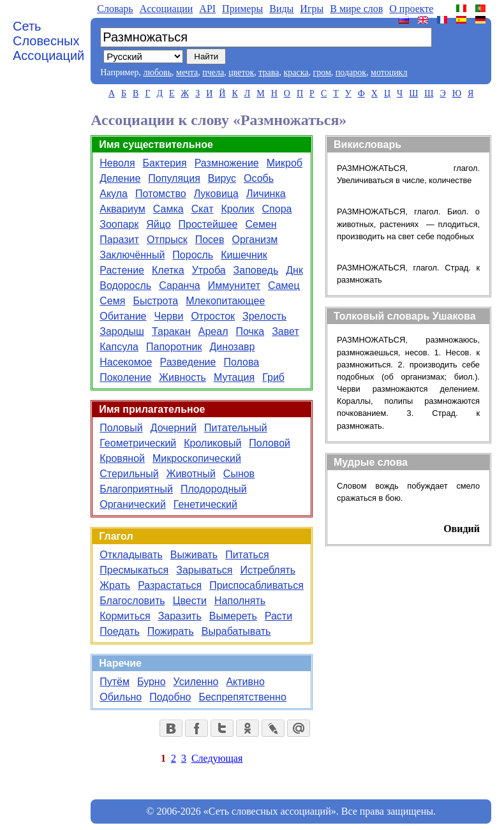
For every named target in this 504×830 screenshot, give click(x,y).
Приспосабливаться (256, 585)
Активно (245, 682)
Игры (312, 9)
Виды (281, 9)
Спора (277, 209)
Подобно (170, 697)
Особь (259, 178)
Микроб (285, 163)
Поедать (120, 631)
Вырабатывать (236, 631)
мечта (187, 72)
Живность (182, 377)
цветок (241, 72)
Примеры (242, 9)
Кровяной (122, 458)
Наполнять (240, 601)
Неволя (117, 163)
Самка (168, 209)
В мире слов (356, 9)
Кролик (237, 209)
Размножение (227, 163)
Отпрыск (167, 240)
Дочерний (174, 428)
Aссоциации (167, 9)
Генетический (205, 504)
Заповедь (256, 270)
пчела (213, 72)
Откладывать (131, 555)
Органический (133, 504)
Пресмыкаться (134, 570)
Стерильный (129, 474)
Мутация (234, 377)
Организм (255, 240)
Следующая (217, 758)
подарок (351, 72)
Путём (115, 682)
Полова (241, 362)
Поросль (193, 255)
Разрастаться (170, 585)
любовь (157, 72)
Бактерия (165, 163)
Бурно (152, 682)
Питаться (247, 555)
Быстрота (155, 301)
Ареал (213, 331)
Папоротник (174, 347)
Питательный (236, 428)
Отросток (213, 316)
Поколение (125, 377)
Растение (122, 270)
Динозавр (233, 347)
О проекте (411, 9)
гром (322, 72)
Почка (250, 331)
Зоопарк (119, 224)
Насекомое (126, 362)
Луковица (216, 194)
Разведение (188, 362)
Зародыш (122, 331)
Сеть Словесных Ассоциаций (48, 41)
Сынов (239, 474)
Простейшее (208, 224)
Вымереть (233, 616)
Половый (121, 428)
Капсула (119, 347)
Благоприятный (136, 489)
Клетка (168, 270)
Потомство (161, 194)
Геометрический (138, 443)
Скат (203, 209)
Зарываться (204, 570)
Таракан (171, 331)
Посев (210, 240)
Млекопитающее (225, 301)
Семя (112, 301)
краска (296, 72)
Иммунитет (234, 285)
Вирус (222, 178)
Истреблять (268, 570)
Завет (285, 331)
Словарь (115, 9)
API (207, 9)
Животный (191, 474)
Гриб (273, 377)
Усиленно (196, 682)
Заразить (180, 616)
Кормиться (125, 616)
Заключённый (132, 255)
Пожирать (171, 631)
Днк (294, 270)
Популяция (174, 178)
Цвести (190, 601)
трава (269, 72)
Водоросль (125, 285)
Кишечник (244, 255)
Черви (169, 316)
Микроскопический (197, 458)
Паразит (119, 240)
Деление (120, 178)
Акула (114, 194)
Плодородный (214, 489)
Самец (284, 285)
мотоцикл (389, 72)
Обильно (121, 697)
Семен (261, 224)
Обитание (123, 316)
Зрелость (264, 316)
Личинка (266, 194)
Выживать (194, 555)
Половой (270, 443)
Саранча (180, 285)
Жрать (115, 585)
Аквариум (122, 209)
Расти (278, 616)
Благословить (132, 601)
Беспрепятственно (242, 697)
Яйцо (158, 224)
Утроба (209, 270)
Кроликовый (212, 443)
